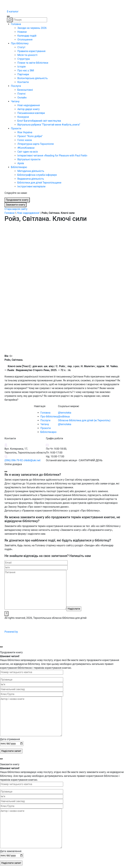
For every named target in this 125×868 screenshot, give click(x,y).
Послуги (16, 86)
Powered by (36, 632)
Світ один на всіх (28, 152)
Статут (21, 47)
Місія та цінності (27, 55)
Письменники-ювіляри (31, 113)
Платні (21, 94)
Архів (21, 163)
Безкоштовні (25, 90)
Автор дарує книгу (29, 109)
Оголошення (25, 40)
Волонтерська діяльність (33, 78)
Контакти (23, 82)
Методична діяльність (31, 171)
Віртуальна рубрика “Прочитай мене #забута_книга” (49, 125)
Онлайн (22, 98)
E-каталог (13, 12)
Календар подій (27, 36)
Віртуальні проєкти (29, 159)
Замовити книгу (15, 205)
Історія (22, 67)
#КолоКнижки (26, 148)
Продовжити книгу (17, 200)
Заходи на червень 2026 (32, 28)
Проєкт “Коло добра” (30, 136)
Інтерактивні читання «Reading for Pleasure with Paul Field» (53, 156)
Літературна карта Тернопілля (36, 144)
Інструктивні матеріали (31, 186)
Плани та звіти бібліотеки (33, 63)
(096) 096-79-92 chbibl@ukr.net (22, 460)
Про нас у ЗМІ (26, 70)
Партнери (23, 74)
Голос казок (25, 140)
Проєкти (16, 128)
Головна (16, 24)
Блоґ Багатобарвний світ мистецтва (39, 121)
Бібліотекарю (19, 167)
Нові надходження (29, 105)
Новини (22, 32)
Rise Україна (25, 132)
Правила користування (31, 51)
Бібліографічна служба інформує (37, 175)
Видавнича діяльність (31, 179)
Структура (24, 59)
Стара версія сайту (16, 209)
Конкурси (23, 117)
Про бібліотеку (20, 43)
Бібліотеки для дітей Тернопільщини (39, 183)
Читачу (15, 101)
